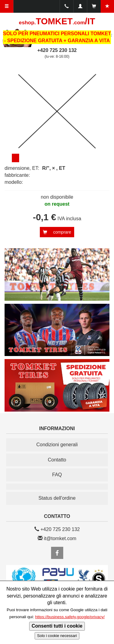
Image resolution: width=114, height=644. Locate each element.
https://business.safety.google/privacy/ (70, 617)
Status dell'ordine (57, 498)
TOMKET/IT (57, 21)
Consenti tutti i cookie (57, 626)
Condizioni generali (57, 445)
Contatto (57, 460)
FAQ (57, 475)
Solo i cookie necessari (57, 636)
